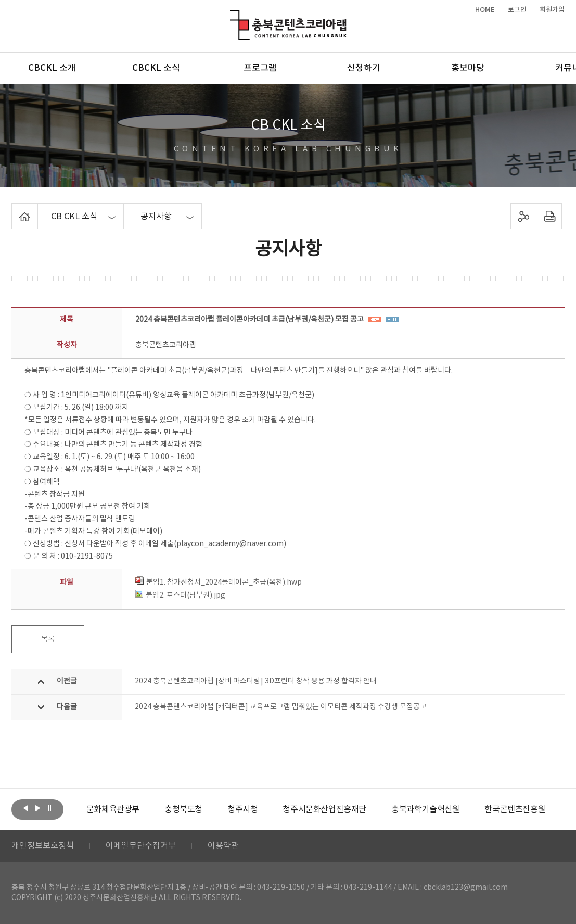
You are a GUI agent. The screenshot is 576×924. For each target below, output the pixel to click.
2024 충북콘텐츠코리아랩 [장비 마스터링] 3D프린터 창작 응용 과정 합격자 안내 (256, 681)
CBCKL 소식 (156, 68)
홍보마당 (468, 68)
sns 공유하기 (523, 216)
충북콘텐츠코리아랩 (232, 16)
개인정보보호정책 (43, 846)
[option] (113, 809)
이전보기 (25, 808)
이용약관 (223, 846)
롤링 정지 (49, 808)
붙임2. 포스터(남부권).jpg (180, 596)
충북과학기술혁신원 (425, 809)
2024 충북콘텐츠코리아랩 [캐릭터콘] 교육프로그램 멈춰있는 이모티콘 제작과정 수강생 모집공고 (281, 707)
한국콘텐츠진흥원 (515, 809)
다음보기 (37, 808)
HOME (485, 10)
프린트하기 (549, 216)
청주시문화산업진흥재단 (324, 809)
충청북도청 (183, 809)
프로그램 (260, 68)
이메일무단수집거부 (141, 846)
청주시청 (242, 809)
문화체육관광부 (113, 809)
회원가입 (552, 10)
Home (14, 209)
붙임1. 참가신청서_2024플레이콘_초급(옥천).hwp (219, 583)
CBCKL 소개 (52, 68)
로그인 (517, 10)
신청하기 (364, 68)
